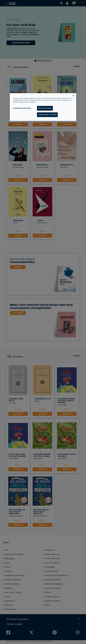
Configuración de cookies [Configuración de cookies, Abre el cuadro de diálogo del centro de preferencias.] (22, 108)
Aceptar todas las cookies (47, 115)
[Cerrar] (73, 96)
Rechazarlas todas (45, 108)
